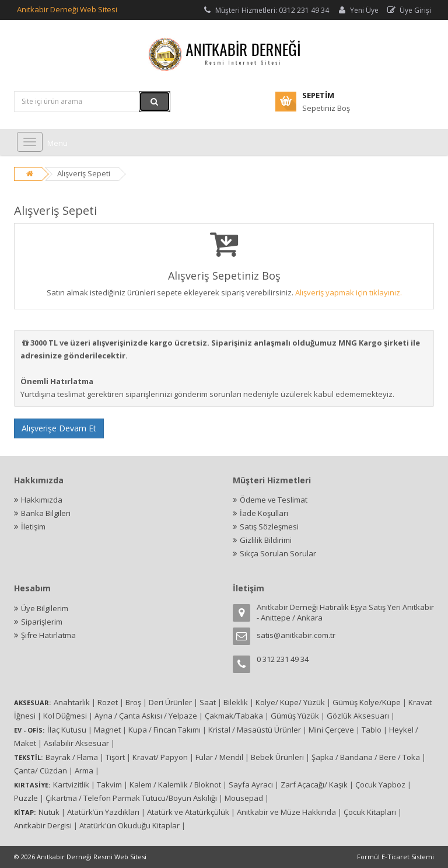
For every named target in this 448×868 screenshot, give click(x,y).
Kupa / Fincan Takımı (164, 730)
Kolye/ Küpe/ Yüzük (290, 702)
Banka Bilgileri (46, 513)
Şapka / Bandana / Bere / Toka (366, 757)
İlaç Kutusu (67, 730)
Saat (208, 702)
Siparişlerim (42, 622)
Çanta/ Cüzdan (41, 771)
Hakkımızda (42, 500)
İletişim (33, 527)
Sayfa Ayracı (251, 785)
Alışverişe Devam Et (59, 428)
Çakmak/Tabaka (234, 716)
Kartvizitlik (71, 785)
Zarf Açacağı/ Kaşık (314, 785)
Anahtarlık (72, 702)
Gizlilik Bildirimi (266, 540)
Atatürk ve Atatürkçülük (188, 812)
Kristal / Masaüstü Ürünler (255, 730)
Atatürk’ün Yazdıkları (103, 812)
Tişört (115, 757)
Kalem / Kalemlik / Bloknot (175, 785)
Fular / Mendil (219, 757)
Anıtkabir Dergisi (43, 825)
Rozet (108, 702)
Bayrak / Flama (72, 757)
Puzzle (26, 798)
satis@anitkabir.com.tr (296, 635)
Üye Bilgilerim (45, 608)
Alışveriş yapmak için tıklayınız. (349, 292)
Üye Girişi (409, 10)
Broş (133, 702)
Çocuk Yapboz (380, 785)
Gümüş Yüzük (295, 716)
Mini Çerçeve (331, 730)
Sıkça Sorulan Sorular (278, 553)
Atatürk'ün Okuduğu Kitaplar (129, 825)
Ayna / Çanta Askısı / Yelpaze (146, 716)
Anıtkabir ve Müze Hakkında (286, 812)
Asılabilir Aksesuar (76, 743)
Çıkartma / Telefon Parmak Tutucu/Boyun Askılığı (131, 798)
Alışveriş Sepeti (84, 173)
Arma (84, 771)
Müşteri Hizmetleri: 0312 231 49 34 (265, 10)
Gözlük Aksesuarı (358, 716)
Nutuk (49, 812)
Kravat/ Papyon (160, 757)
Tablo (372, 730)
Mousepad (244, 798)
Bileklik (236, 702)
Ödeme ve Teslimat (274, 500)
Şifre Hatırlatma (48, 635)
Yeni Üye (358, 10)
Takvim (109, 785)
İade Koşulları (264, 513)
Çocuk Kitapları (370, 812)
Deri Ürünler (170, 702)
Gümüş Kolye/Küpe (367, 702)
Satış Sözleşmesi (269, 527)
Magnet (107, 730)
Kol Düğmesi (65, 716)
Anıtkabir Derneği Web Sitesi (67, 9)
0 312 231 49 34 (283, 659)
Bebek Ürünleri (277, 757)
